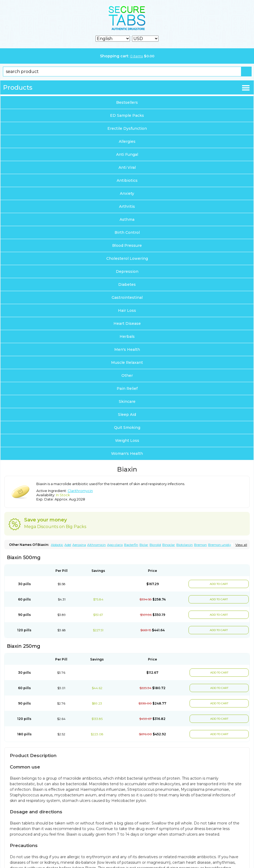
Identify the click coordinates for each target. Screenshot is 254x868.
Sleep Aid (127, 414)
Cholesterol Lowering (127, 258)
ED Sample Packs (127, 115)
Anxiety (127, 193)
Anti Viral (127, 167)
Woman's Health (127, 454)
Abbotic (57, 545)
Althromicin (97, 545)
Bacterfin (131, 545)
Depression (127, 271)
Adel (68, 545)
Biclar (144, 545)
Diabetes (127, 284)
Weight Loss (127, 441)
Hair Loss (127, 310)
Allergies (127, 141)
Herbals (127, 336)
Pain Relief (127, 388)
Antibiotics (127, 180)
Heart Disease (127, 323)
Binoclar (169, 545)
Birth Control (127, 232)
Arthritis (127, 206)
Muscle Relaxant (127, 362)
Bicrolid (155, 545)
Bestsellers (127, 102)
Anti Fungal (127, 154)
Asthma (127, 219)
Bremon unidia (220, 545)
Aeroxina (79, 545)
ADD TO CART (219, 584)
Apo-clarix (115, 545)
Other (127, 375)
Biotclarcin (185, 545)
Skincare (127, 401)
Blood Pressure (127, 245)
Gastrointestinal (127, 297)
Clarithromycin (80, 491)
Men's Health (127, 349)
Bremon (200, 545)
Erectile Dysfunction (127, 128)
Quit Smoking (127, 427)
